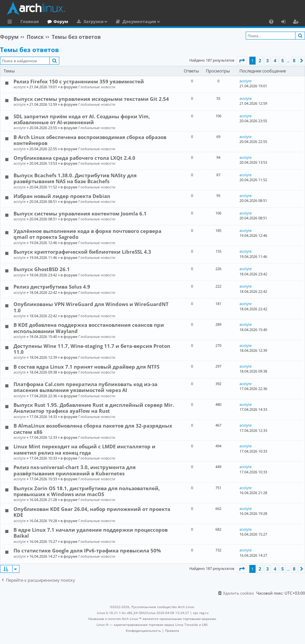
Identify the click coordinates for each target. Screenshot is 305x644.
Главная (30, 21)
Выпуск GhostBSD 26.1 (42, 269)
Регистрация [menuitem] (297, 22)
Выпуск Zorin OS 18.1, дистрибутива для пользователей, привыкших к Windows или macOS (87, 491)
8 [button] (294, 60)
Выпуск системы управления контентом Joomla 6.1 (80, 213)
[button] (242, 61)
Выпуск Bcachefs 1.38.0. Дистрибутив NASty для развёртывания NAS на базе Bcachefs (75, 178)
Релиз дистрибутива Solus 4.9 (52, 287)
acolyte (20, 87)
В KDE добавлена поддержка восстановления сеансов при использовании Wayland (89, 328)
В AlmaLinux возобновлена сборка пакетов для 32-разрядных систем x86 (93, 429)
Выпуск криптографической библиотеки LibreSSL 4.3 (82, 252)
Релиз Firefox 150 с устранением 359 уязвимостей (79, 81)
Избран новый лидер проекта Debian (62, 196)
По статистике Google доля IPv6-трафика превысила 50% (87, 550)
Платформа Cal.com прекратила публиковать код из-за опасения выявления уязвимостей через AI (85, 387)
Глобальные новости (97, 87)
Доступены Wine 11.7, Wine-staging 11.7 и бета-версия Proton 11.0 (92, 349)
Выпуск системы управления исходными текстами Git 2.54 (91, 99)
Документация (139, 21)
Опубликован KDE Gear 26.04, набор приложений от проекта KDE (92, 512)
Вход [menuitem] (286, 22)
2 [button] (260, 60)
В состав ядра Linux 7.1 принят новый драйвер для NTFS (86, 367)
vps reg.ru (201, 613)
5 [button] (283, 60)
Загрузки (93, 21)
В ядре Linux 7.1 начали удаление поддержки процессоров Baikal (91, 533)
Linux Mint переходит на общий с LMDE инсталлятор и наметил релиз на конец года (84, 449)
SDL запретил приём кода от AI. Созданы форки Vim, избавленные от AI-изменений (82, 119)
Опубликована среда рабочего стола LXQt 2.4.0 (74, 158)
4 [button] (275, 60)
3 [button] (267, 60)
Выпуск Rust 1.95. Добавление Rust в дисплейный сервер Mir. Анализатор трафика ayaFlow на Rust (94, 408)
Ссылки (11, 22)
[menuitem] (271, 21)
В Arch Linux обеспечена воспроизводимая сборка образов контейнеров (90, 140)
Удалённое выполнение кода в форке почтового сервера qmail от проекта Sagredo (87, 234)
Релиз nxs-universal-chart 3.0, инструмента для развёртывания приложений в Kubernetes (75, 470)
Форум (61, 21)
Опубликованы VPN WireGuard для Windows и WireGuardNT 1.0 (91, 307)
